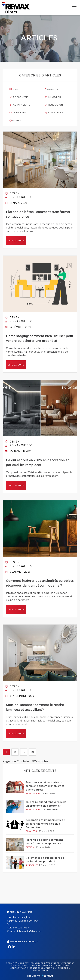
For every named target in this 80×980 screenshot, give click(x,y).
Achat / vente (20, 105)
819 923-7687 (21, 928)
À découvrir (19, 97)
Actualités (18, 113)
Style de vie (54, 113)
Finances (51, 89)
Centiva (47, 976)
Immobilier (53, 97)
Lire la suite (16, 241)
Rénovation (54, 105)
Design (15, 120)
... (24, 752)
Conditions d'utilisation (43, 968)
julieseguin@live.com (29, 931)
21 (33, 752)
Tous (14, 89)
